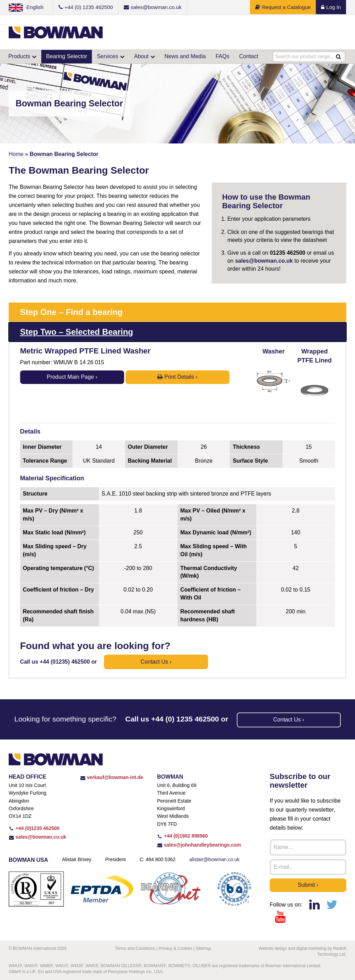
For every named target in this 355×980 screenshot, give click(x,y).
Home (16, 154)
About (141, 56)
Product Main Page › (72, 377)
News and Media (185, 56)
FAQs (223, 56)
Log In (331, 7)
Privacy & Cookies (175, 948)
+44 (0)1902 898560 (182, 836)
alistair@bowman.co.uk (214, 859)
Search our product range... (304, 56)
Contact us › (156, 662)
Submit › (308, 885)
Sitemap (204, 948)
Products (19, 56)
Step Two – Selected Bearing (77, 332)
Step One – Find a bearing (71, 312)
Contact (249, 56)
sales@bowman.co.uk (264, 261)
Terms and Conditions (135, 948)
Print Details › (177, 377)
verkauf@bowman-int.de (112, 777)
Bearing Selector (67, 56)
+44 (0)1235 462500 (34, 828)
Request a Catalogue (283, 7)
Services (107, 56)
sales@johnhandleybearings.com (199, 845)
